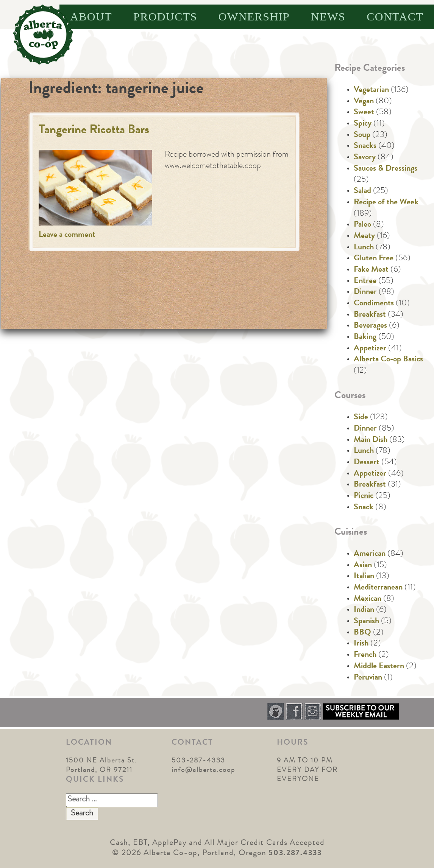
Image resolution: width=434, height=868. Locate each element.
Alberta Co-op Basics (388, 360)
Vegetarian (371, 90)
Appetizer (370, 349)
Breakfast (370, 315)
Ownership (254, 16)
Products (165, 16)
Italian (364, 577)
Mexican (368, 599)
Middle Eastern (379, 667)
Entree (365, 282)
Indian (364, 610)
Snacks (365, 146)
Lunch (364, 248)
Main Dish (371, 440)
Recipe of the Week (386, 203)
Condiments (374, 304)
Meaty (364, 236)
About (91, 16)
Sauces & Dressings (386, 169)
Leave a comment (67, 235)
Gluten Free (374, 259)
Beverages (370, 326)
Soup (362, 135)
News (328, 16)
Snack (364, 508)
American (370, 554)
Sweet (364, 113)
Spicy (363, 124)
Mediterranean (378, 588)
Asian (363, 566)
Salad (362, 191)
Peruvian (368, 678)
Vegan (364, 102)
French (365, 655)
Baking (365, 338)
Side (361, 418)
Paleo (362, 225)
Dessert (367, 463)
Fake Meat (371, 270)
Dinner (365, 292)
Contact (395, 16)
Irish (361, 644)
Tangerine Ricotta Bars (94, 131)
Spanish (366, 622)
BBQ (362, 633)
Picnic (364, 496)
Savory (365, 158)
